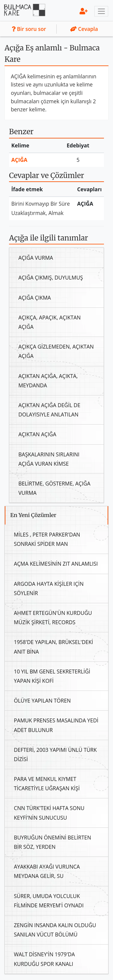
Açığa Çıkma (35, 298)
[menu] (84, 11)
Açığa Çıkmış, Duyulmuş (51, 277)
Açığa (19, 160)
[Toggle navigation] (101, 11)
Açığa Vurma (36, 258)
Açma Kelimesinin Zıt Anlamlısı (56, 564)
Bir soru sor (29, 29)
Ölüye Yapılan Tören (42, 700)
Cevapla (84, 29)
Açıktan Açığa (37, 434)
